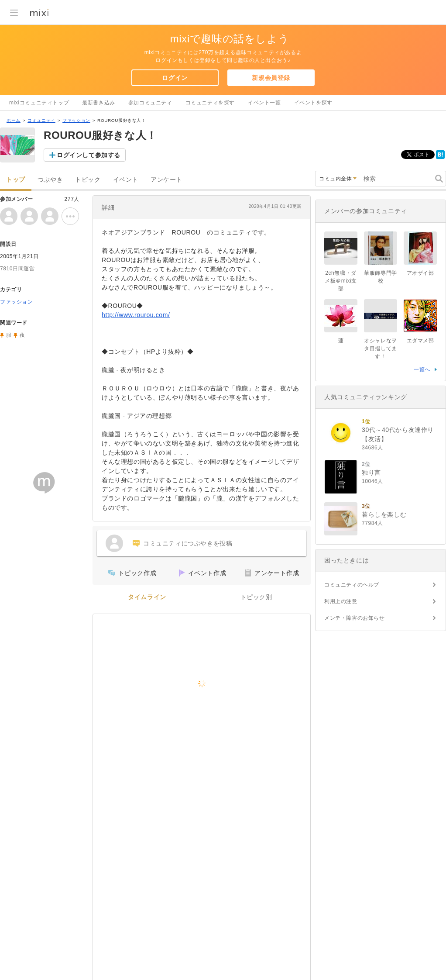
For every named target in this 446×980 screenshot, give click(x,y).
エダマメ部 (420, 341)
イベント (126, 180)
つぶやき (50, 180)
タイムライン (147, 597)
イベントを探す (313, 103)
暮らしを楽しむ (384, 514)
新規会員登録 (271, 78)
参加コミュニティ (150, 103)
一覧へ (422, 369)
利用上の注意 (341, 601)
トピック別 (256, 597)
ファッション (76, 120)
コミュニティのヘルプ (352, 585)
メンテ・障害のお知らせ (355, 618)
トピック (88, 180)
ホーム (14, 120)
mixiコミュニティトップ (39, 103)
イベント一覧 (264, 103)
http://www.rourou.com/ (136, 315)
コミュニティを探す (210, 103)
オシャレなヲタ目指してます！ (381, 349)
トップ (16, 180)
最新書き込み (99, 103)
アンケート (166, 180)
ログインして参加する (89, 155)
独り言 (371, 473)
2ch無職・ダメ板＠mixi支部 (341, 281)
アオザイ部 (420, 273)
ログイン (175, 78)
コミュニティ (41, 120)
